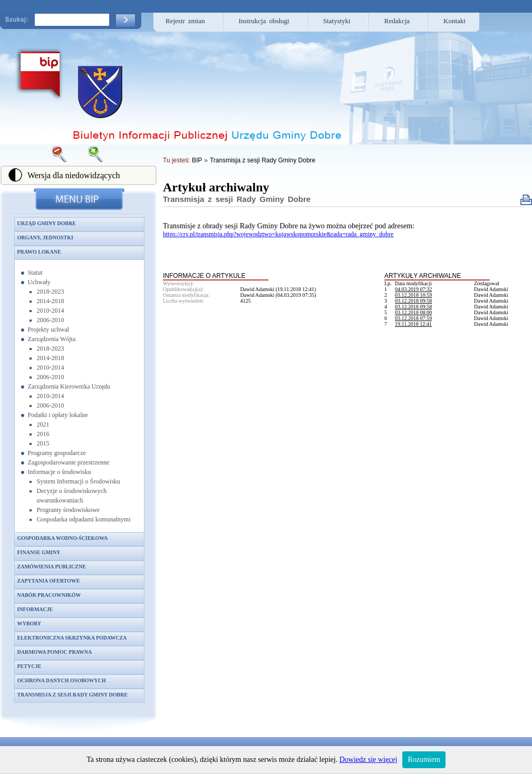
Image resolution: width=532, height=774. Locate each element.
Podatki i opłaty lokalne (58, 415)
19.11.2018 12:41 (413, 324)
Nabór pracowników (49, 595)
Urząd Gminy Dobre (47, 223)
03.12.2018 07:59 (413, 318)
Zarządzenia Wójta (52, 339)
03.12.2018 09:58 (413, 301)
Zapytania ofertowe (49, 581)
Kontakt (454, 21)
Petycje (30, 666)
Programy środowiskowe (69, 510)
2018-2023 (51, 292)
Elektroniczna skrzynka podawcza (72, 638)
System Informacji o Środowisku (79, 481)
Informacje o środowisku (60, 472)
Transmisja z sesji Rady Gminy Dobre (73, 695)
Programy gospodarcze (57, 453)
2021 (43, 424)
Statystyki (337, 21)
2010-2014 (51, 311)
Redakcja (397, 21)
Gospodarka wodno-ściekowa (63, 538)
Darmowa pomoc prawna (55, 652)
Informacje (35, 609)
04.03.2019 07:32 (413, 289)
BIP (197, 160)
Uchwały (39, 282)
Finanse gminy (39, 552)
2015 (43, 443)
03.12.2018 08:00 (413, 312)
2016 (43, 434)
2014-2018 (51, 301)
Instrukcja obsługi (264, 21)
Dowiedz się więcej (369, 760)
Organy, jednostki (45, 238)
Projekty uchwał (49, 330)
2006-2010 (51, 320)
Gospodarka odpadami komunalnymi (84, 519)
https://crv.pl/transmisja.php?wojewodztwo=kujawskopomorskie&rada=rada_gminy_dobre (278, 234)
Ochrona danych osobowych (62, 680)
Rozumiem (424, 760)
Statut (35, 273)
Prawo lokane (39, 252)
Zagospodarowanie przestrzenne (69, 462)
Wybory (30, 623)
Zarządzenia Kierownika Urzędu (69, 386)
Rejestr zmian (185, 21)
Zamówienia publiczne (52, 567)
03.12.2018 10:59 (413, 295)
